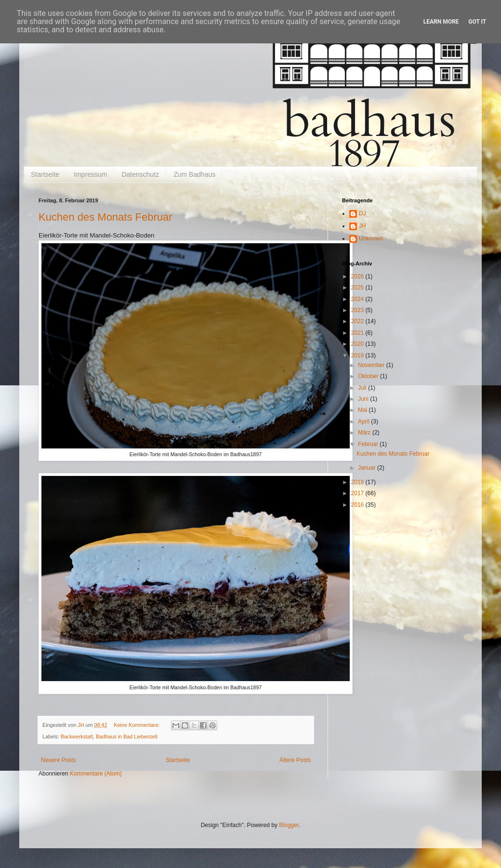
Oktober (369, 376)
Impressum (90, 174)
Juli (363, 388)
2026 (358, 276)
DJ (363, 213)
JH (363, 226)
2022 (358, 321)
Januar (368, 468)
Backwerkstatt (77, 736)
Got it (477, 22)
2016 (358, 505)
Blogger (289, 825)
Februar (369, 444)
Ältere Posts (295, 760)
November (372, 365)
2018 (358, 482)
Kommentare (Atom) (96, 774)
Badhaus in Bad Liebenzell (127, 736)
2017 (358, 493)
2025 (358, 288)
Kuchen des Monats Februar (105, 217)
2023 (358, 310)
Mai (363, 410)
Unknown (371, 238)
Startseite (45, 174)
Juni (364, 399)
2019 (358, 355)
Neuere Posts (59, 760)
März (365, 433)
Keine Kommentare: (137, 725)
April (364, 421)
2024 (358, 299)
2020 (358, 344)
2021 (358, 333)
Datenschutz (140, 174)
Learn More (441, 22)
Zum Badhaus (194, 174)
